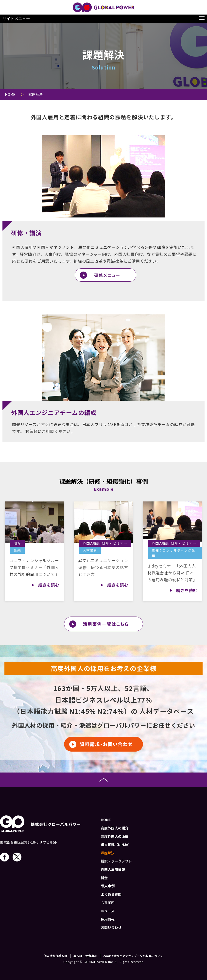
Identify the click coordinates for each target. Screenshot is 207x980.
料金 (104, 878)
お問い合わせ (111, 927)
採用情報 (108, 919)
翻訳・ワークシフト (116, 861)
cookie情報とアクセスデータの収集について (133, 956)
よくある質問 (111, 894)
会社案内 (108, 902)
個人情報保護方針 (55, 956)
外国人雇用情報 (113, 869)
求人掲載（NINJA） (116, 844)
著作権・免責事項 (85, 956)
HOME (106, 820)
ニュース (108, 911)
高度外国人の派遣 (115, 836)
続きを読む (49, 585)
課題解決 (108, 853)
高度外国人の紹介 (115, 828)
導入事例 (108, 886)
